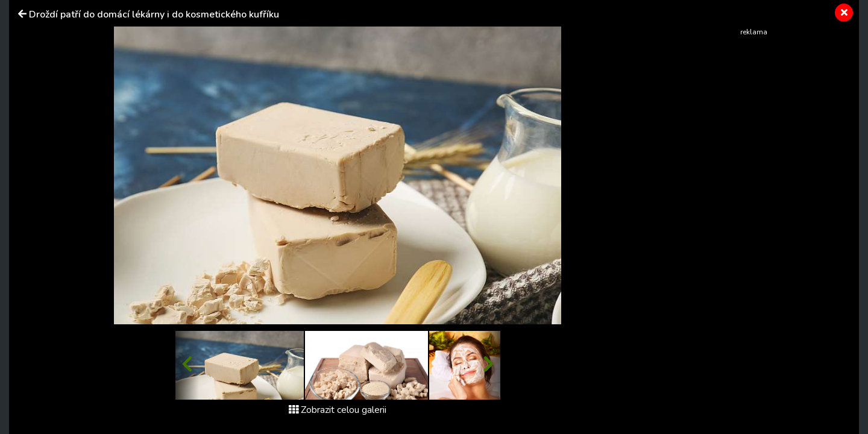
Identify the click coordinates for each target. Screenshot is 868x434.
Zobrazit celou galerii (338, 410)
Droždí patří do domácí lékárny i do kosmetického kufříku (154, 14)
